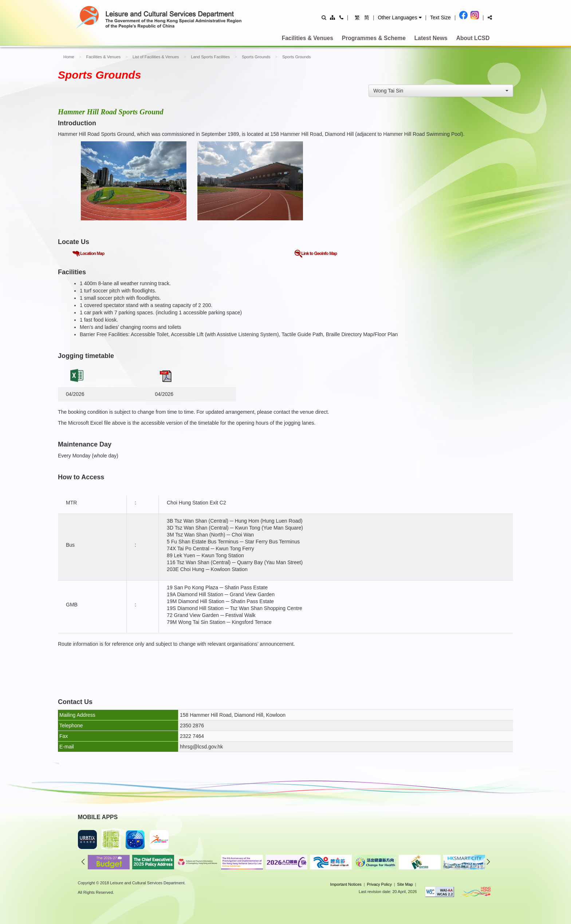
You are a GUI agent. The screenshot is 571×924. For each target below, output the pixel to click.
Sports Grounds (256, 57)
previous (83, 862)
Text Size (440, 17)
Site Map (405, 884)
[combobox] (441, 91)
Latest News (431, 38)
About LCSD (473, 38)
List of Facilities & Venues (156, 57)
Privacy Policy (379, 884)
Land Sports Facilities (210, 57)
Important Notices (346, 884)
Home (69, 57)
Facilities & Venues (308, 38)
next (488, 862)
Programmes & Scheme (374, 38)
